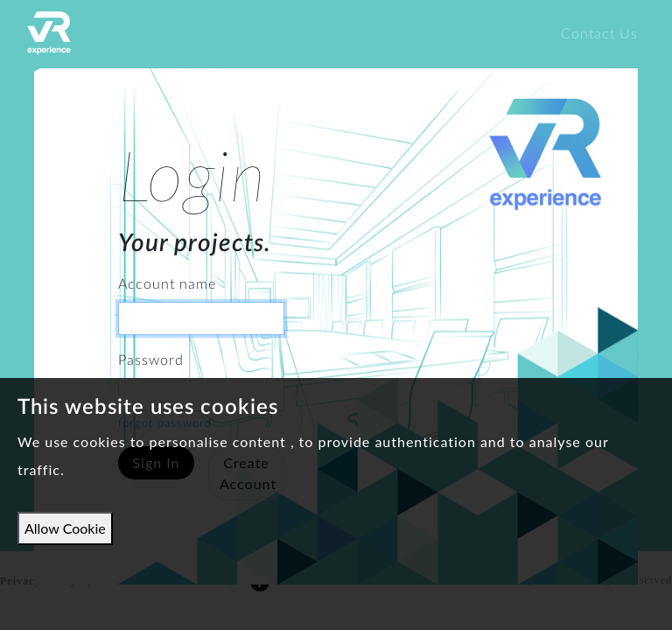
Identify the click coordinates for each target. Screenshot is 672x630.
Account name (167, 284)
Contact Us (599, 34)
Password (151, 360)
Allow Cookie (65, 528)
